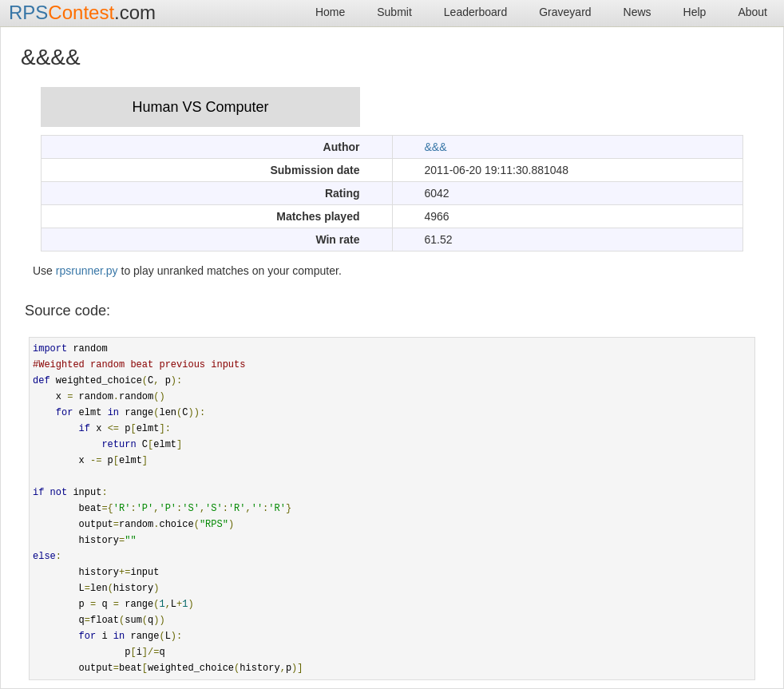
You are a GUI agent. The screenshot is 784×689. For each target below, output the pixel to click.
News (637, 12)
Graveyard (565, 12)
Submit (394, 12)
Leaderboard (475, 12)
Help (695, 12)
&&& (436, 147)
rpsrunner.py (87, 271)
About (752, 12)
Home (330, 12)
